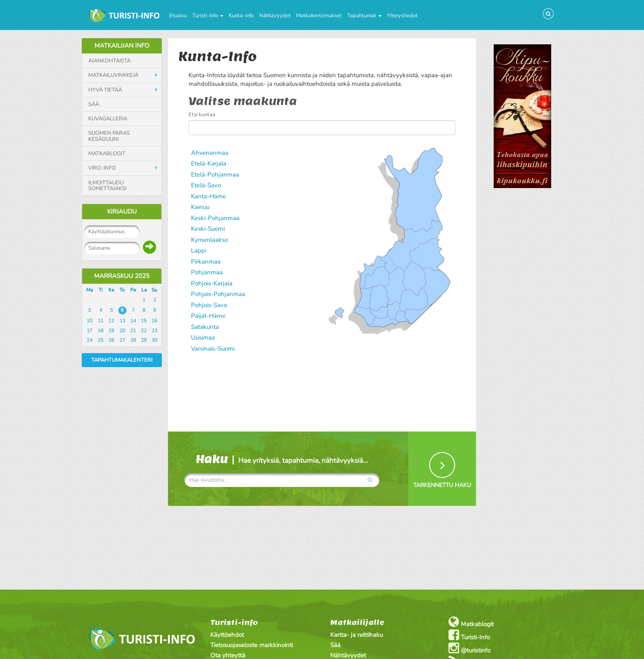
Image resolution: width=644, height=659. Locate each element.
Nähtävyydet (275, 16)
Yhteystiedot (402, 16)
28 (133, 340)
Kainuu (200, 207)
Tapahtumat (364, 16)
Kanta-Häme (208, 196)
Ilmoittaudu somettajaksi (107, 186)
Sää (94, 104)
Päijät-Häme (208, 316)
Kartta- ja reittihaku (356, 635)
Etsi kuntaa (202, 115)
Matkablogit (107, 154)
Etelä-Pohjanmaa (215, 175)
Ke (111, 290)
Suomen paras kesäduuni (109, 136)
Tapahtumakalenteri (122, 360)
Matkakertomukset (319, 16)
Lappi (199, 250)
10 (90, 321)
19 (111, 331)
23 (154, 331)
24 (90, 340)
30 (154, 340)
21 (133, 331)
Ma (90, 290)
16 (154, 321)
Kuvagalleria (108, 119)
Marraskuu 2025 (122, 276)
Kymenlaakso (209, 240)
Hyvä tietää (105, 90)
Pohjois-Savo (209, 305)
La (144, 290)
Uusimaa (203, 338)
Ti (101, 290)
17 (90, 331)
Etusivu (178, 16)
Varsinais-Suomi (213, 349)
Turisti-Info (208, 16)
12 (111, 321)
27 (122, 340)
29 (144, 340)
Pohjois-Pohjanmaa (218, 294)
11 (101, 321)
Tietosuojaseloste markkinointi (252, 645)
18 (101, 331)
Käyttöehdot (227, 635)
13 (122, 321)
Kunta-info (241, 16)
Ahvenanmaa (210, 153)
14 (133, 321)
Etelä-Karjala (209, 163)
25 (101, 340)
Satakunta (205, 327)
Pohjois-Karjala (212, 283)
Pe (133, 290)
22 (144, 331)
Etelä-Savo (206, 185)
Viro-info (102, 168)
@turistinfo (469, 648)
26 (111, 340)
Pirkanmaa (206, 262)
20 (122, 331)
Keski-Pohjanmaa (215, 218)
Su (154, 290)
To (122, 290)
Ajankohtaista (109, 61)
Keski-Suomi (208, 229)
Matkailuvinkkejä (113, 75)
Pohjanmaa (207, 272)
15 (144, 321)
